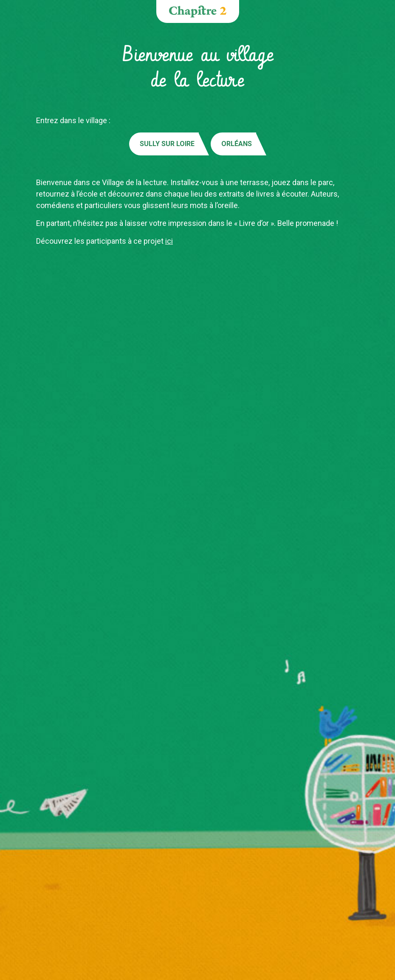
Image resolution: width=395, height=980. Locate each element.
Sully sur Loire (167, 144)
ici (169, 241)
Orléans (237, 144)
